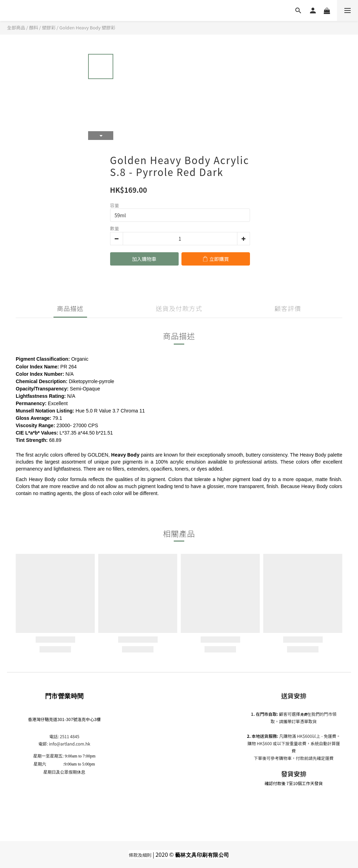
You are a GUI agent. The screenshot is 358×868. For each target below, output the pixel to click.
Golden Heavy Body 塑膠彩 (87, 27)
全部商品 (16, 27)
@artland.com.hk (73, 744)
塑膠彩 (49, 27)
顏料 (34, 27)
